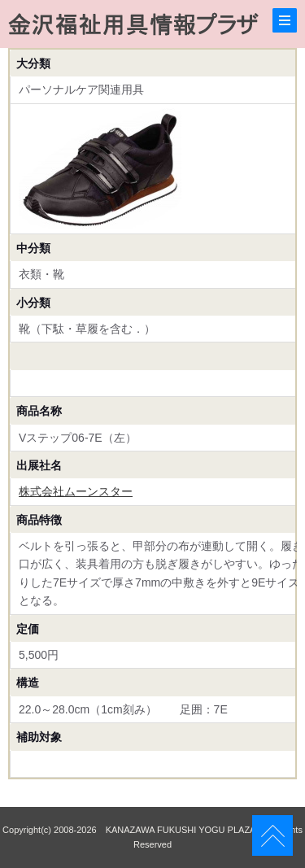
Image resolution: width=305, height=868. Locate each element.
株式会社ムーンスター (76, 491)
